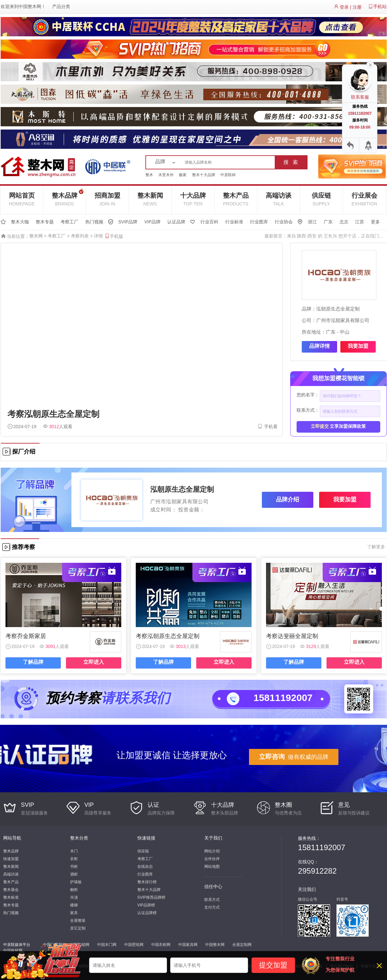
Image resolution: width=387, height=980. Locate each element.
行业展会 (364, 199)
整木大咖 (20, 222)
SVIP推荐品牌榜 (151, 897)
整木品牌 (68, 197)
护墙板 (76, 882)
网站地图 (212, 867)
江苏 (360, 222)
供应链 (321, 199)
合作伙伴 (212, 859)
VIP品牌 (152, 222)
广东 (328, 222)
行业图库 (259, 222)
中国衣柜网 (161, 945)
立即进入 (94, 662)
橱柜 (74, 890)
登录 (344, 7)
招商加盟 (107, 199)
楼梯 (74, 905)
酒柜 (74, 874)
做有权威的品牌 (294, 757)
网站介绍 (212, 851)
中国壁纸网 (134, 945)
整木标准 (11, 897)
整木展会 (11, 890)
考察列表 (80, 236)
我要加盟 (358, 346)
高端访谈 (279, 199)
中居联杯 (228, 175)
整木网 (36, 236)
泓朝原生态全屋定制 (338, 309)
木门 (74, 851)
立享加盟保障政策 (338, 426)
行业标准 (234, 222)
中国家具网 (188, 945)
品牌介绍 (288, 499)
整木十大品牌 (204, 175)
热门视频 (94, 222)
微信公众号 (308, 899)
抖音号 (342, 899)
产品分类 (61, 6)
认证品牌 (176, 222)
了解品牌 (33, 662)
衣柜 (74, 859)
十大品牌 (193, 199)
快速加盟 (11, 859)
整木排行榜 (147, 882)
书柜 (74, 867)
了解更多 (376, 547)
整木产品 (236, 199)
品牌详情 (319, 346)
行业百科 (209, 222)
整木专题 (45, 222)
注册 (357, 7)
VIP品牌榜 (146, 905)
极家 (183, 175)
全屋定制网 (242, 945)
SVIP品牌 (128, 222)
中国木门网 (107, 945)
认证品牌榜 (147, 913)
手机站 (380, 6)
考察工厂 (69, 222)
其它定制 (78, 928)
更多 (375, 222)
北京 (344, 222)
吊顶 (74, 897)
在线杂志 (145, 867)
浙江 (312, 222)
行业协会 (284, 222)
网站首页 (22, 199)
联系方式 (212, 900)
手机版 (114, 236)
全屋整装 (78, 921)
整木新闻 (150, 199)
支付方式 (212, 907)
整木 (149, 175)
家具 (74, 913)
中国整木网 (30, 6)
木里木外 (166, 175)
